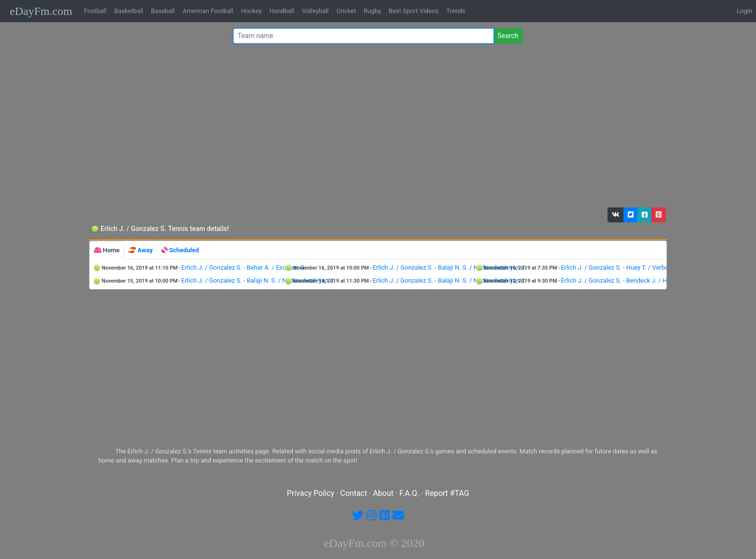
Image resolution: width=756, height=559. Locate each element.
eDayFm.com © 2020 (374, 543)
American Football (208, 11)
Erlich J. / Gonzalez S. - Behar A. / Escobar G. (244, 267)
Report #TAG (447, 493)
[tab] (107, 250)
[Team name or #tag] (364, 36)
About (384, 493)
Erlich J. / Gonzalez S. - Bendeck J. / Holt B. (621, 280)
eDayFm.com (41, 11)
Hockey (251, 11)
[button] (616, 215)
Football (95, 11)
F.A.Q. (409, 493)
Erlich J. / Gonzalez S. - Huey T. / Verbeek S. (621, 267)
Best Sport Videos (414, 11)
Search (508, 36)
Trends (456, 11)
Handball (282, 11)
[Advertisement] (375, 128)
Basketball (129, 11)
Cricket (346, 11)
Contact (354, 493)
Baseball (163, 11)
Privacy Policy (311, 493)
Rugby (372, 11)
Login (744, 11)
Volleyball (315, 11)
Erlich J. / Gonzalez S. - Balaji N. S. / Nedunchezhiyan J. (450, 267)
